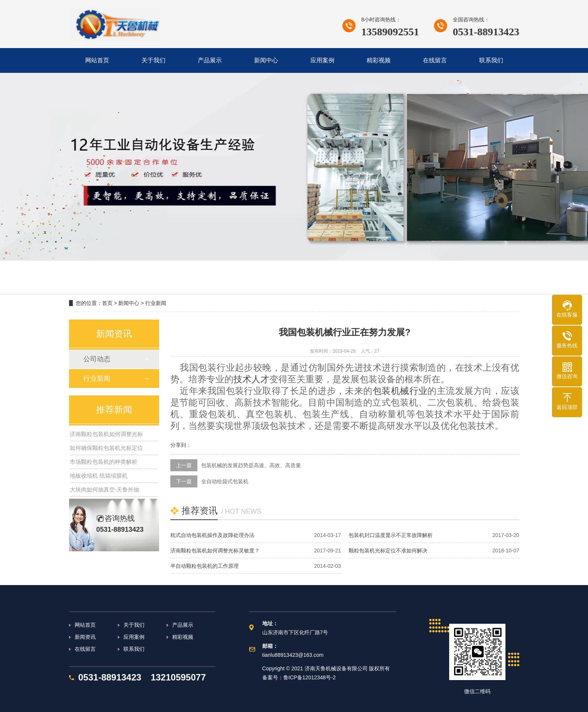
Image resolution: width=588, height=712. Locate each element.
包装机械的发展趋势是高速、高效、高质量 (251, 465)
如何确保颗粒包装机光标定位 (106, 448)
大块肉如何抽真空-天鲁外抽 (105, 489)
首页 (107, 303)
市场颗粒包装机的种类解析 (104, 462)
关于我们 (134, 625)
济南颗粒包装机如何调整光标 (106, 434)
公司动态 (97, 359)
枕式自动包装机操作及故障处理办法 (212, 535)
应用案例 (134, 637)
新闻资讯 (85, 637)
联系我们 (134, 649)
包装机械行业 (400, 391)
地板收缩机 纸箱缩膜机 (99, 476)
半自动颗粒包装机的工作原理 (205, 566)
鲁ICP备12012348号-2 (310, 677)
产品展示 (183, 625)
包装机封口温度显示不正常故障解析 (391, 535)
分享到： (181, 445)
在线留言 (85, 649)
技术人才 (251, 379)
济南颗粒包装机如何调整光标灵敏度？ (215, 551)
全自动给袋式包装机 (225, 481)
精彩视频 (183, 637)
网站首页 (85, 625)
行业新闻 (156, 303)
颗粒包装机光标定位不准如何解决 (388, 551)
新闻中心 (129, 303)
